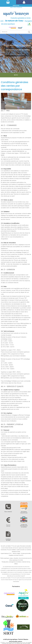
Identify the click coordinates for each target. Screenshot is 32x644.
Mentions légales (17, 553)
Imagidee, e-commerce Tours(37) (16, 555)
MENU (16, 75)
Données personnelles (26, 553)
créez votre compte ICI (16, 7)
